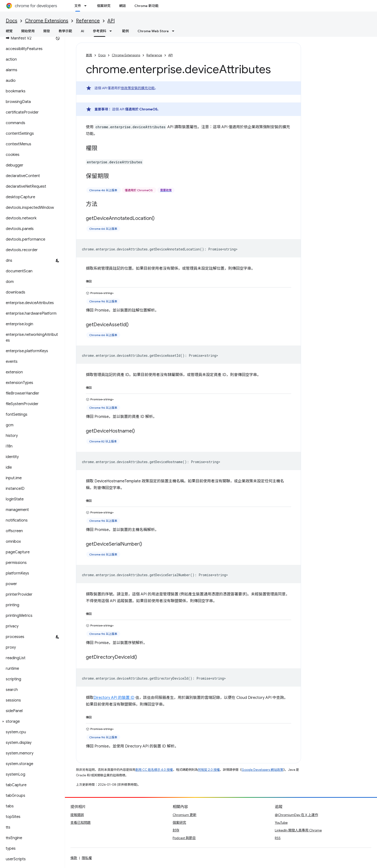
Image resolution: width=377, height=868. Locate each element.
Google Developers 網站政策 (262, 770)
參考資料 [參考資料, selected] (100, 31)
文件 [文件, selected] (78, 6)
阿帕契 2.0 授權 (209, 770)
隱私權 (87, 858)
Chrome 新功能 (146, 6)
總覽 (9, 31)
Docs (12, 21)
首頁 (89, 55)
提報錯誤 (77, 815)
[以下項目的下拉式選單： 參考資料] (112, 31)
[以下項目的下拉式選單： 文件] (87, 6)
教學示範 (65, 31)
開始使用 (28, 31)
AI (82, 31)
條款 (74, 858)
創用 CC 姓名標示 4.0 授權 (154, 770)
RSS (278, 838)
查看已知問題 (81, 823)
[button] (31, 721)
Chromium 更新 (185, 815)
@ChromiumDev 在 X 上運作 (296, 815)
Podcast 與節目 (184, 838)
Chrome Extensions (47, 21)
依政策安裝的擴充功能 (138, 88)
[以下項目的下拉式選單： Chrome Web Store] (175, 31)
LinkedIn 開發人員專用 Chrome (298, 830)
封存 (176, 830)
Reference (88, 21)
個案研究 (104, 6)
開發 (47, 31)
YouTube (281, 823)
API (111, 21)
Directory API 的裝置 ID (114, 698)
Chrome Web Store (153, 31)
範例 (126, 31)
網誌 (122, 6)
